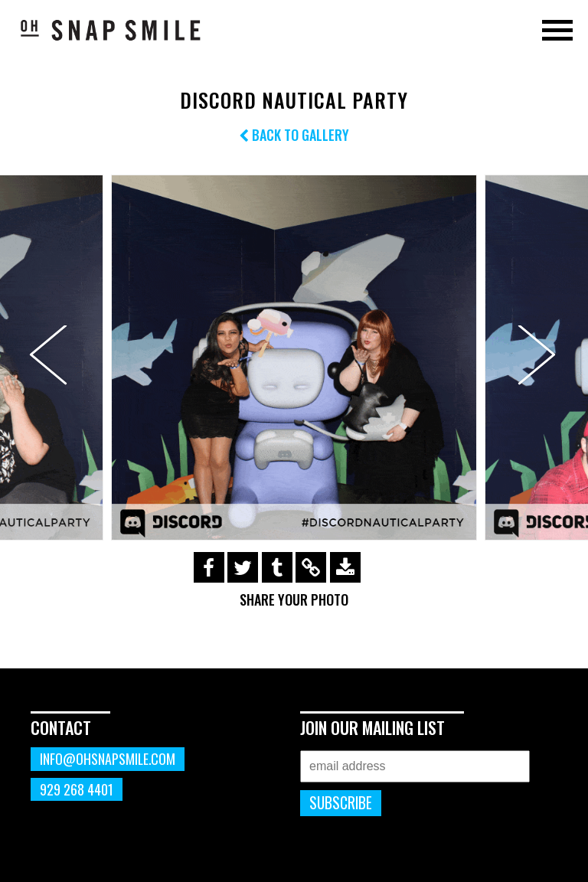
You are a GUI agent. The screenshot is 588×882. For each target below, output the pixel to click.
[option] (294, 358)
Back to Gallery (294, 135)
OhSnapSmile (111, 30)
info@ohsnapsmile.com (108, 759)
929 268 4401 (77, 789)
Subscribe (341, 803)
